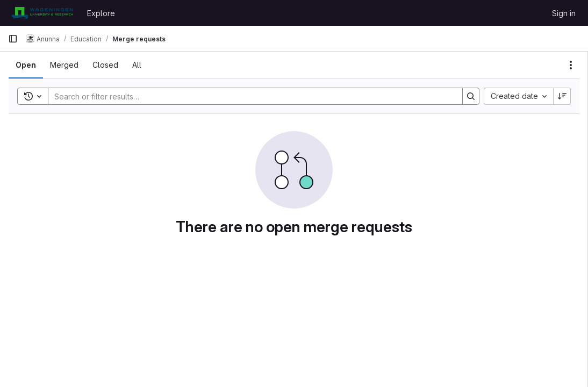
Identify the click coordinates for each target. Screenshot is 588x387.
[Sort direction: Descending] (562, 96)
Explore (101, 13)
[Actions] (571, 65)
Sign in (564, 13)
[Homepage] (42, 13)
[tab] (26, 65)
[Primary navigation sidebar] (13, 39)
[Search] (250, 96)
